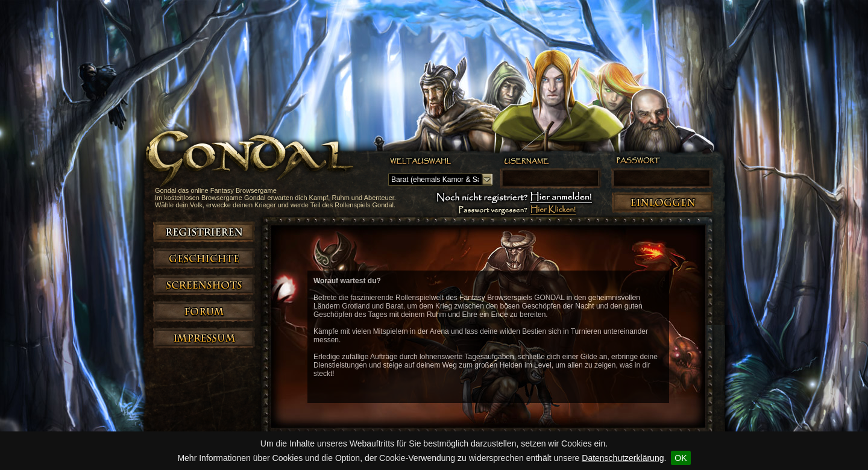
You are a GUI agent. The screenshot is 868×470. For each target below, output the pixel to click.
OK (681, 458)
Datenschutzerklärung (623, 458)
